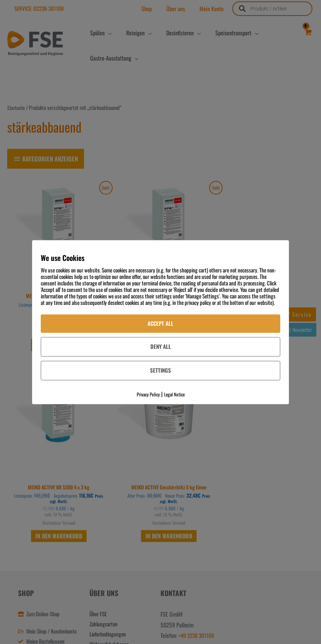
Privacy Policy (148, 394)
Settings (160, 370)
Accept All (160, 323)
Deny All (161, 347)
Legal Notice (174, 394)
